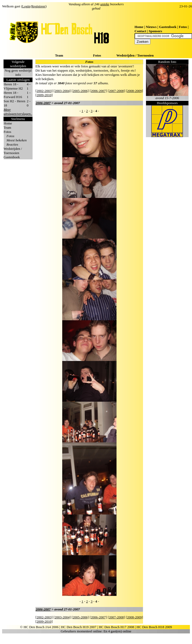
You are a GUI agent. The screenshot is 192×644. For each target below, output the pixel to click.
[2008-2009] (134, 91)
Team (59, 55)
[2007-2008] (116, 91)
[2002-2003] (44, 91)
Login (26, 6)
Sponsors (155, 31)
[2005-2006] (80, 91)
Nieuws (151, 27)
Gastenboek (168, 27)
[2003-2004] (62, 91)
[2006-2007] (98, 91)
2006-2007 (43, 103)
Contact (140, 31)
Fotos (183, 27)
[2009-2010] (44, 95)
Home (139, 27)
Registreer (38, 6)
